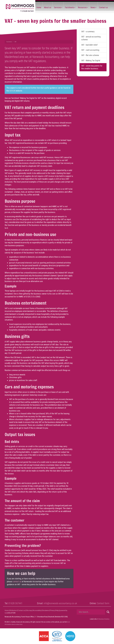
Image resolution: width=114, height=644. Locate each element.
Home (39, 7)
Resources (83, 7)
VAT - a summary (88, 32)
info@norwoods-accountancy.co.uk (60, 603)
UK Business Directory (103, 619)
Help (57, 610)
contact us (17, 582)
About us (48, 7)
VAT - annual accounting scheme (91, 38)
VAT (15, 42)
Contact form (103, 603)
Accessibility (37, 610)
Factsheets (70, 7)
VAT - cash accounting (90, 50)
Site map (29, 610)
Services (58, 7)
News (93, 7)
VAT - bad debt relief (89, 45)
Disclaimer (46, 610)
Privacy (52, 610)
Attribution (13, 610)
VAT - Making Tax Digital (91, 60)
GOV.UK (13, 91)
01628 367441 (15, 603)
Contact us (103, 7)
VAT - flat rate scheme (90, 55)
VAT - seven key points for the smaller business (92, 67)
